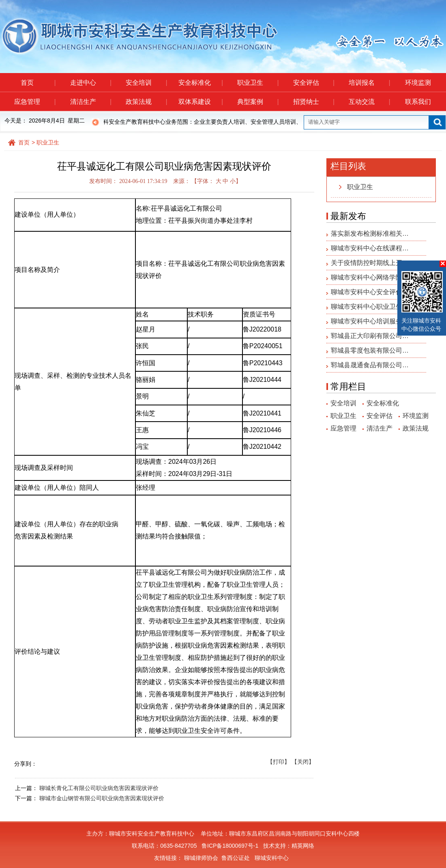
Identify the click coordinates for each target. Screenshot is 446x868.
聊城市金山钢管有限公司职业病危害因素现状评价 (102, 798)
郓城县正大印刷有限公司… (370, 336)
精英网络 (303, 846)
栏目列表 (348, 166)
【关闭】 (303, 762)
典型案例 (258, 102)
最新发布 (348, 216)
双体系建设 (200, 102)
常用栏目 (348, 387)
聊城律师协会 (201, 858)
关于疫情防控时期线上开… (370, 263)
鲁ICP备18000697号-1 (230, 846)
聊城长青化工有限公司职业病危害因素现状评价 (99, 788)
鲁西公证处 (236, 858)
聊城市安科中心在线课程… (370, 248)
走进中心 (91, 83)
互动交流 (369, 102)
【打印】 (279, 762)
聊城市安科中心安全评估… (370, 292)
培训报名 (369, 83)
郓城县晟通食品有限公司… (370, 365)
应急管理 (35, 102)
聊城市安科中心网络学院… (370, 277)
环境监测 (418, 83)
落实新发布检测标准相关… (370, 234)
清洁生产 (91, 102)
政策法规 (146, 102)
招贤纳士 (314, 102)
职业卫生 (258, 83)
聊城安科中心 (272, 858)
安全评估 (314, 83)
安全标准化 (200, 83)
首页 (38, 83)
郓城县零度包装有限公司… (370, 350)
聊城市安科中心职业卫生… (370, 307)
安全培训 (146, 83)
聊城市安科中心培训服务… (370, 321)
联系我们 (418, 102)
